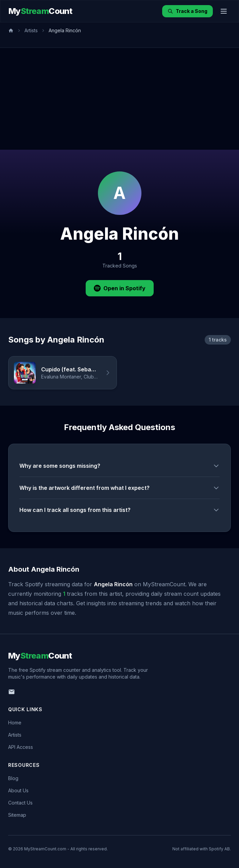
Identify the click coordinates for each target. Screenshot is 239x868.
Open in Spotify (120, 288)
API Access (21, 747)
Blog (13, 778)
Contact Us (20, 803)
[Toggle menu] (224, 11)
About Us (18, 790)
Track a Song (187, 11)
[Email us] (12, 692)
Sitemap (17, 815)
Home (15, 723)
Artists (31, 30)
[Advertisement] (120, 99)
